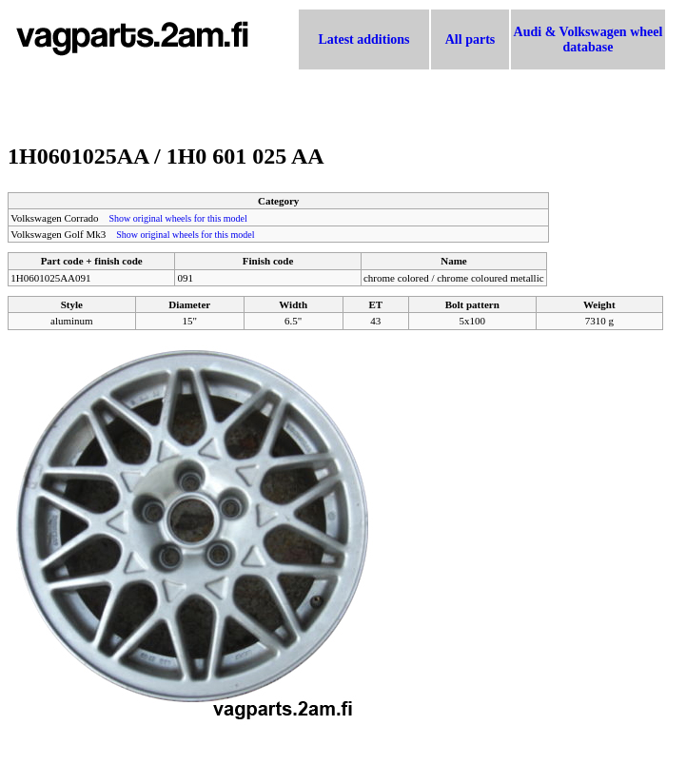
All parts (470, 39)
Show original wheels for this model (178, 218)
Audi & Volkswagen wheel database (588, 39)
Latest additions (363, 39)
